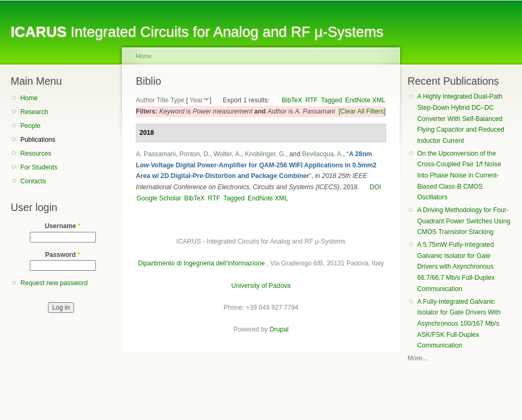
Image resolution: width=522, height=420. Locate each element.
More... (418, 358)
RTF (311, 100)
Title (163, 100)
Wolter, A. (227, 154)
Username (63, 226)
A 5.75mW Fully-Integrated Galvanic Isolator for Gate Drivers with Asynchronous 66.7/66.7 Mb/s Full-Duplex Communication (456, 267)
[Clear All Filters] (362, 111)
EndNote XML (365, 100)
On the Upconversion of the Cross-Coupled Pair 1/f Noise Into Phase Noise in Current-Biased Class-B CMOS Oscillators (459, 176)
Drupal (279, 329)
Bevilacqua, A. (323, 154)
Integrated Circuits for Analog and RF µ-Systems (197, 32)
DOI (376, 187)
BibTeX (292, 100)
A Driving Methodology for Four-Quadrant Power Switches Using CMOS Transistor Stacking (464, 221)
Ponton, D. (195, 154)
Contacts (33, 181)
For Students (39, 167)
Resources (36, 154)
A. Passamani (156, 154)
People (30, 126)
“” (256, 165)
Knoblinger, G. (266, 154)
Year (196, 100)
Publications (38, 140)
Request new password (54, 283)
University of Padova (261, 286)
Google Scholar (159, 198)
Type (177, 100)
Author (145, 100)
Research (34, 112)
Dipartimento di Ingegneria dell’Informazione (201, 263)
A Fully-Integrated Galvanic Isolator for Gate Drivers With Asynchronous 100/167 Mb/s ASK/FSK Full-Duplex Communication (459, 324)
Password (63, 255)
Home (29, 98)
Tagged (331, 100)
